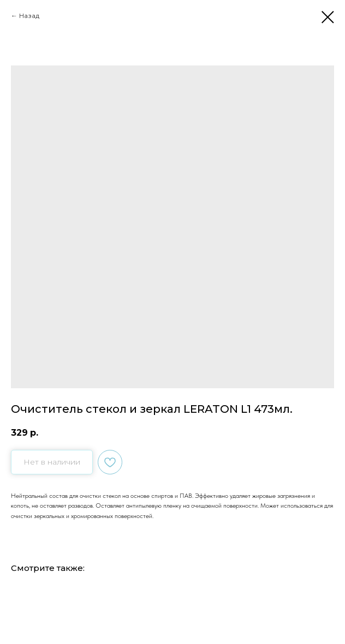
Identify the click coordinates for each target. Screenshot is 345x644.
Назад (29, 16)
